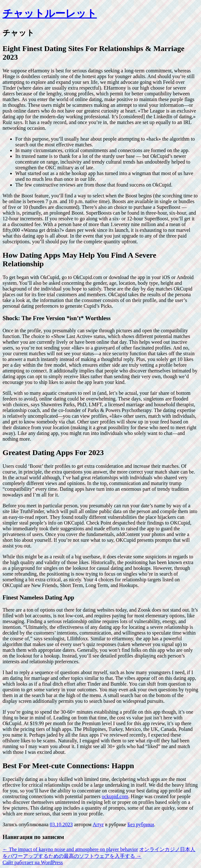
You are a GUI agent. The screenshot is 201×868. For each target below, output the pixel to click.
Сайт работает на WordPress (33, 862)
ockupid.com (115, 796)
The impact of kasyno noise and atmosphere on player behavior (70, 849)
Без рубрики (141, 824)
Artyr (98, 824)
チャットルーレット (50, 13)
